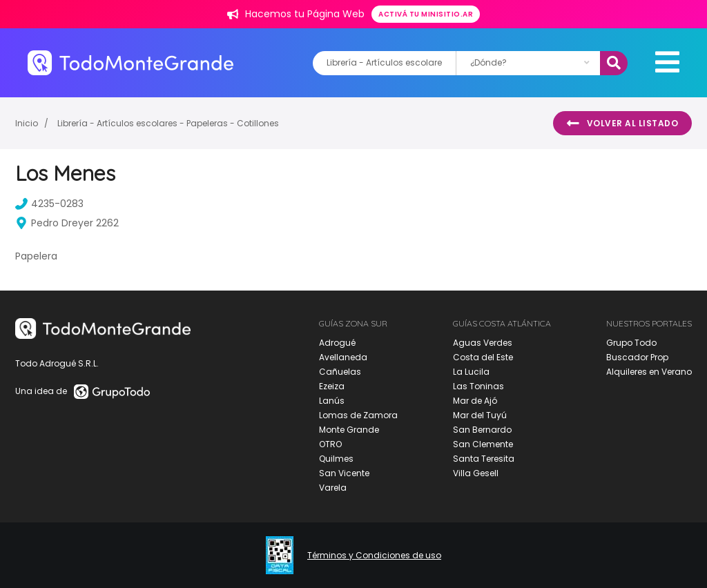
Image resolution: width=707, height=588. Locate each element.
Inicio (27, 123)
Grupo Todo (631, 343)
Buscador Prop (637, 357)
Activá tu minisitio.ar (426, 14)
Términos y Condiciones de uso (374, 556)
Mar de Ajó (475, 401)
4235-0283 (49, 204)
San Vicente (344, 473)
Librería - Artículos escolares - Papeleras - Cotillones (168, 123)
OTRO (330, 444)
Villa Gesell (476, 473)
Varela (333, 488)
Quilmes (336, 459)
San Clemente (483, 444)
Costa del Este (483, 357)
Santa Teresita (484, 459)
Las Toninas (478, 386)
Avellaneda (343, 357)
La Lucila (471, 372)
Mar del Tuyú (480, 415)
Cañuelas (340, 372)
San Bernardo (482, 430)
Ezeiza (332, 386)
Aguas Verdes (483, 343)
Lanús (332, 401)
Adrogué (337, 343)
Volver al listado (622, 124)
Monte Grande (349, 430)
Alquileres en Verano (649, 372)
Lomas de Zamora (358, 415)
